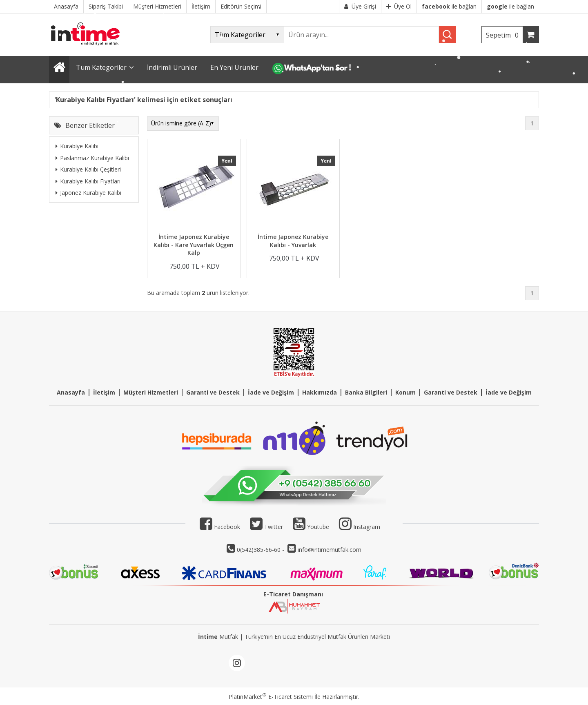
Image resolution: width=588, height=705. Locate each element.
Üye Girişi (360, 6)
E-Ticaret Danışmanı (293, 594)
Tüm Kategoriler (101, 67)
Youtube (311, 527)
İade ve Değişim (271, 392)
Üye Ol (399, 6)
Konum (405, 392)
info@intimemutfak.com (330, 550)
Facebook (220, 527)
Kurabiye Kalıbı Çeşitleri (88, 169)
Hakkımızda (320, 392)
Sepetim (504, 35)
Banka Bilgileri (366, 392)
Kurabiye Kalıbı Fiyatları (88, 181)
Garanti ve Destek (213, 392)
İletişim (104, 392)
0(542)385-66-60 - (261, 550)
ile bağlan (449, 6)
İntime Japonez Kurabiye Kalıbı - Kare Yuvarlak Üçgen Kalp (194, 245)
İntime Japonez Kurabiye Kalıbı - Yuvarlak (293, 241)
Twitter (266, 527)
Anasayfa (71, 392)
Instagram (367, 527)
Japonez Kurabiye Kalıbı (88, 193)
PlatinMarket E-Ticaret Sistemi (271, 697)
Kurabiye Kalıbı (77, 146)
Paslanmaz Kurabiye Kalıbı (92, 158)
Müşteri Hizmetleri (151, 392)
